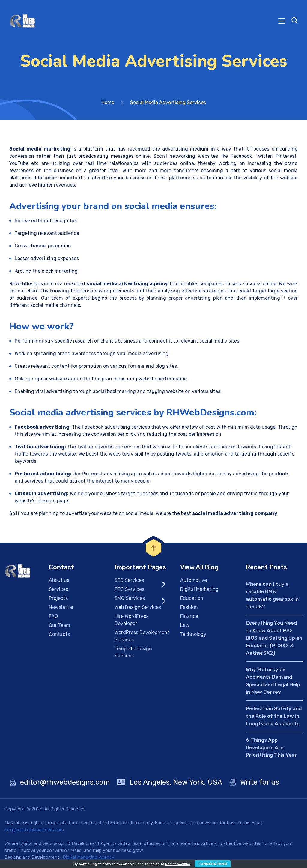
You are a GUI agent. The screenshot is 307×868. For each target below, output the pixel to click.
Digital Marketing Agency (88, 857)
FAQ (53, 616)
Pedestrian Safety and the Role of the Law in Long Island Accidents (274, 716)
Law (185, 625)
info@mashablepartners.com (34, 830)
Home (108, 102)
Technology (193, 634)
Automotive (194, 580)
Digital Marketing (199, 589)
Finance (189, 616)
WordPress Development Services (142, 636)
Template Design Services (133, 652)
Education (192, 598)
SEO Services (129, 580)
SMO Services (130, 598)
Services (58, 589)
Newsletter (61, 607)
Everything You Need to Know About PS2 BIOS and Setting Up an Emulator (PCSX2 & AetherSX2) (274, 638)
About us (59, 580)
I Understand (213, 864)
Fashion (189, 607)
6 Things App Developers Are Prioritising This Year (271, 747)
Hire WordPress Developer (131, 620)
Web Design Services (138, 607)
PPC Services (129, 589)
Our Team (60, 625)
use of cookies (178, 864)
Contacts (59, 634)
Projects (58, 598)
